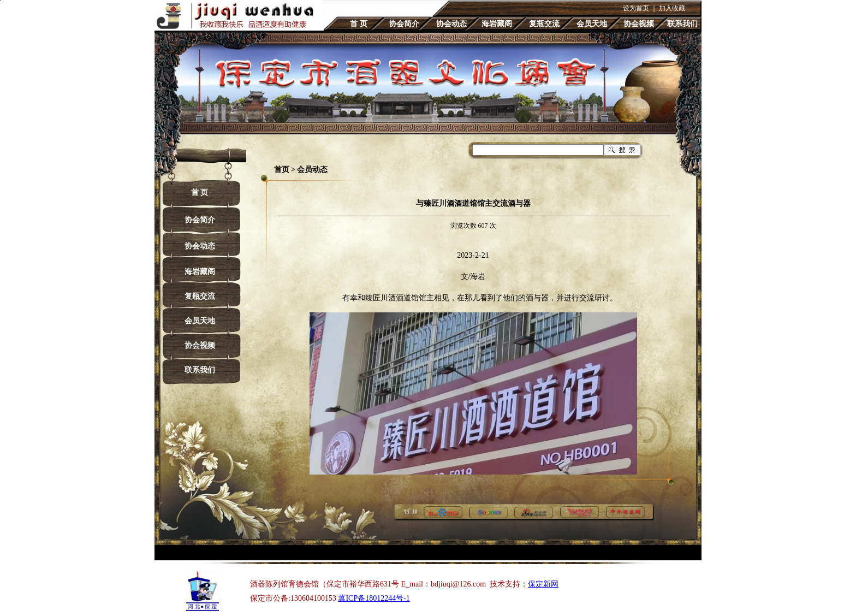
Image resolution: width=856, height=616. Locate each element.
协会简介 (404, 24)
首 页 (359, 24)
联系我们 (682, 24)
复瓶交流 (544, 24)
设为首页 (636, 8)
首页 (282, 170)
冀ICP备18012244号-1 (374, 598)
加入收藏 (672, 8)
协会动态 (451, 24)
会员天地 (592, 24)
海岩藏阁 (497, 24)
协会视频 (639, 24)
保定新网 (543, 584)
